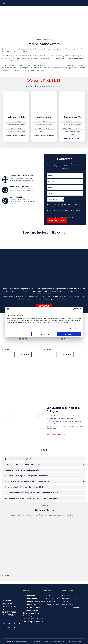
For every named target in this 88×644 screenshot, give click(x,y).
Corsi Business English (32, 607)
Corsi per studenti (30, 599)
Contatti (47, 596)
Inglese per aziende (31, 610)
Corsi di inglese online (31, 616)
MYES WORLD (8, 615)
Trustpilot (6, 349)
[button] (44, 306)
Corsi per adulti (29, 596)
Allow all (69, 334)
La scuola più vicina (52, 599)
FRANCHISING (8, 603)
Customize (44, 334)
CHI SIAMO (6, 600)
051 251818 (23, 339)
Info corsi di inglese (51, 604)
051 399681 (65, 339)
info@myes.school (72, 641)
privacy (79, 641)
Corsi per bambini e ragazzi (33, 601)
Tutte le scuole (50, 601)
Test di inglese (68, 604)
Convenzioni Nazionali (71, 607)
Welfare (65, 601)
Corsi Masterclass (30, 604)
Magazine (66, 596)
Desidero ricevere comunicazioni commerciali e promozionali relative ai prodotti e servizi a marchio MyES (63, 211)
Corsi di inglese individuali (33, 619)
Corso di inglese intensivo (33, 622)
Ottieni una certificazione (33, 613)
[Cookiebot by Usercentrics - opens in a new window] (74, 309)
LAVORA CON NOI (9, 606)
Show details (74, 329)
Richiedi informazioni (57, 221)
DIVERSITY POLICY (9, 612)
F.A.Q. (4, 609)
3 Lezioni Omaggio (69, 599)
